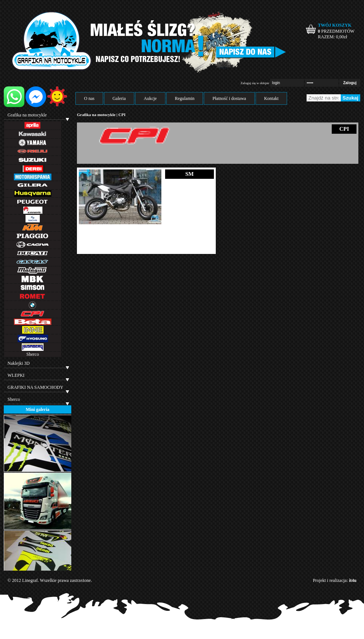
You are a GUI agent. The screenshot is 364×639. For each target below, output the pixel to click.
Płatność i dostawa (229, 98)
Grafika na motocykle (27, 115)
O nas (89, 98)
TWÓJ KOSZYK (335, 25)
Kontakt (271, 98)
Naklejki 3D (19, 363)
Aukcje (150, 98)
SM (190, 174)
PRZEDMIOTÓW (336, 31)
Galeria (119, 98)
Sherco (32, 354)
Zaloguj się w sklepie (255, 83)
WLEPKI (16, 375)
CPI (122, 115)
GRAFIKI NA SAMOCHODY (35, 387)
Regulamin (185, 98)
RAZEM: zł (332, 37)
